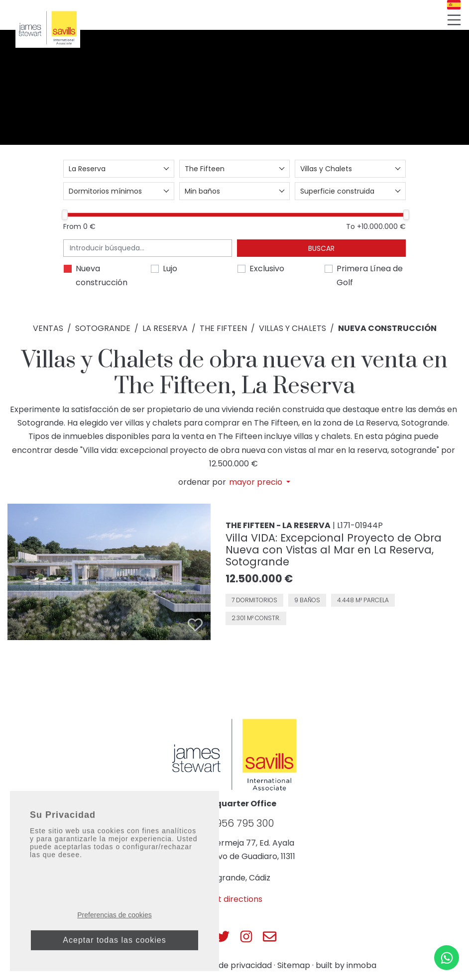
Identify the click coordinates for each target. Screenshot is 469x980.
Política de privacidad (230, 965)
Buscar (321, 248)
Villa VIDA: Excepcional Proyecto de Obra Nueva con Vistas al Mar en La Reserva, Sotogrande (334, 550)
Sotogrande (103, 328)
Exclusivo (267, 269)
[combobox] (119, 169)
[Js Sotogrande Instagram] (246, 936)
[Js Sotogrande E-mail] (270, 936)
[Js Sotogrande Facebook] (199, 936)
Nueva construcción (102, 275)
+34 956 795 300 (234, 823)
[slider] (65, 215)
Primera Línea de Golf (370, 275)
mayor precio (257, 482)
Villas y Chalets (293, 328)
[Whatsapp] (447, 958)
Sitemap (294, 965)
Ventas (48, 328)
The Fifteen (223, 328)
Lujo (170, 269)
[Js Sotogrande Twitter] (223, 936)
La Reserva (165, 328)
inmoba (361, 965)
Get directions (234, 899)
